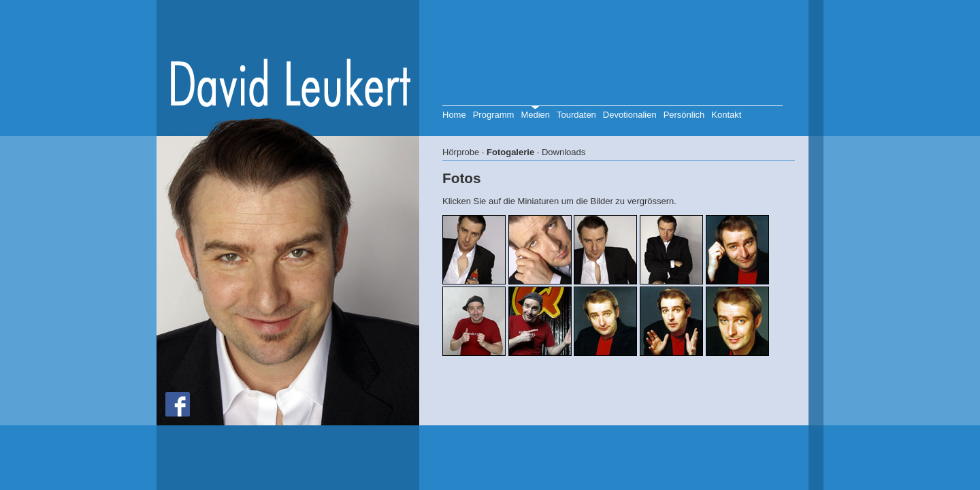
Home (454, 115)
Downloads (563, 152)
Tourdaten (576, 115)
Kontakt (726, 115)
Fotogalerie (510, 152)
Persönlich (684, 115)
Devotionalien (630, 115)
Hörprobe (461, 152)
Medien (535, 115)
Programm (494, 115)
